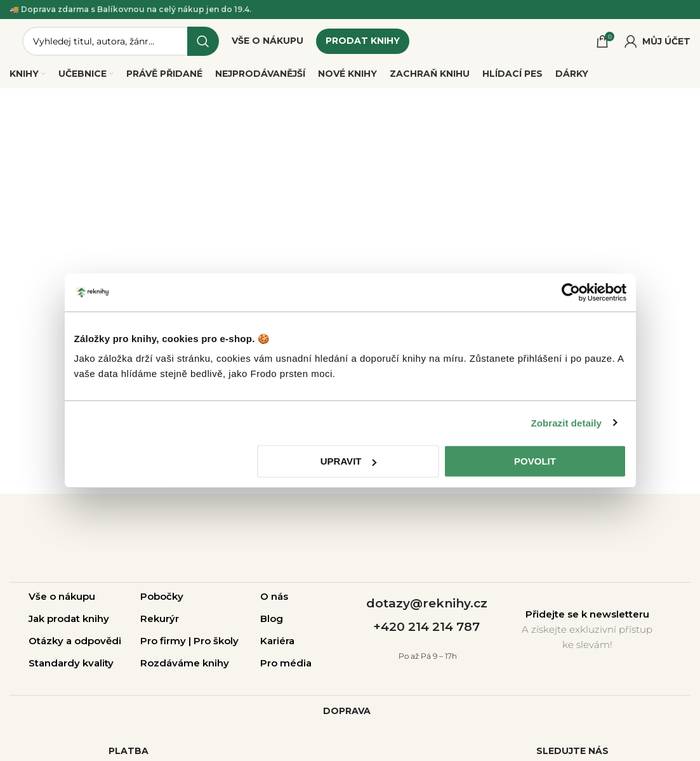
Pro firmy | (167, 641)
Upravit (349, 461)
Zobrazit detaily (566, 422)
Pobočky (162, 597)
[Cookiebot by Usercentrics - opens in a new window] (571, 292)
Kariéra (277, 641)
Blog (272, 619)
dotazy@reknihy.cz (427, 604)
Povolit (535, 461)
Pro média (286, 664)
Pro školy (216, 641)
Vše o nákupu (62, 597)
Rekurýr (160, 619)
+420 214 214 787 (426, 627)
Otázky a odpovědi (75, 641)
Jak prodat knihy (69, 619)
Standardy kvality (71, 664)
